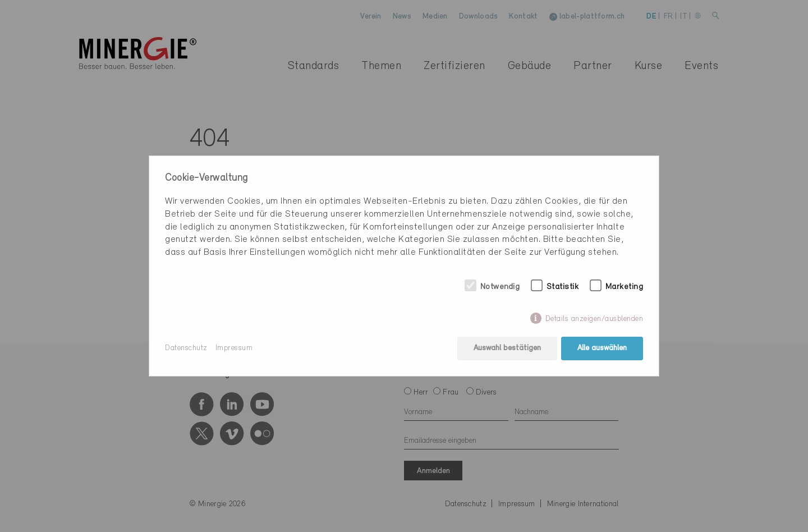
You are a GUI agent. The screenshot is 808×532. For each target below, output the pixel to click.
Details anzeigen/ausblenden (594, 319)
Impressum (234, 348)
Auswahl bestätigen (507, 348)
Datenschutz (186, 348)
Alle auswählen (602, 348)
